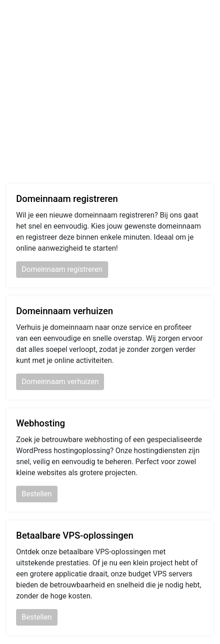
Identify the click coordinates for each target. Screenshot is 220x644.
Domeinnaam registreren (62, 269)
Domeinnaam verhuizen (60, 382)
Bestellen (37, 494)
